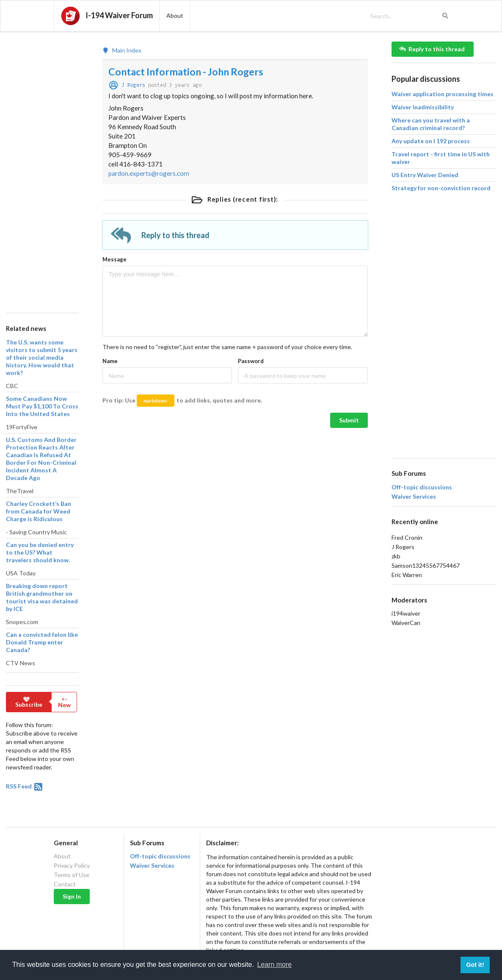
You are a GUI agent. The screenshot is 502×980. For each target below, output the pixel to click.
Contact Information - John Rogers (186, 72)
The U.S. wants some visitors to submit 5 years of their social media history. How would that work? (42, 357)
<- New (64, 702)
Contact (65, 884)
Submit (349, 420)
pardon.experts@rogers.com (149, 173)
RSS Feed (25, 786)
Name (110, 361)
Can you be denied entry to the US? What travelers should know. (40, 552)
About (62, 856)
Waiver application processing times (443, 94)
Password (251, 361)
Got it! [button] (475, 965)
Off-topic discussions (422, 487)
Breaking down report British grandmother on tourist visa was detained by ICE (42, 597)
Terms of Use (72, 875)
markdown (155, 401)
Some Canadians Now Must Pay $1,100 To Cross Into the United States (42, 406)
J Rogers (133, 85)
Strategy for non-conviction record (441, 188)
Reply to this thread (432, 49)
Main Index (122, 50)
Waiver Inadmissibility (423, 107)
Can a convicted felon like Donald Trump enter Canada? (42, 642)
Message (114, 259)
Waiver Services (414, 497)
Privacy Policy (72, 865)
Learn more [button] (274, 965)
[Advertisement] (42, 169)
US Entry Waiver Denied (425, 175)
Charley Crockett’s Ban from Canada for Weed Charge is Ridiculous (39, 511)
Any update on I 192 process (431, 141)
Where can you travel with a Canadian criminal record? (431, 124)
